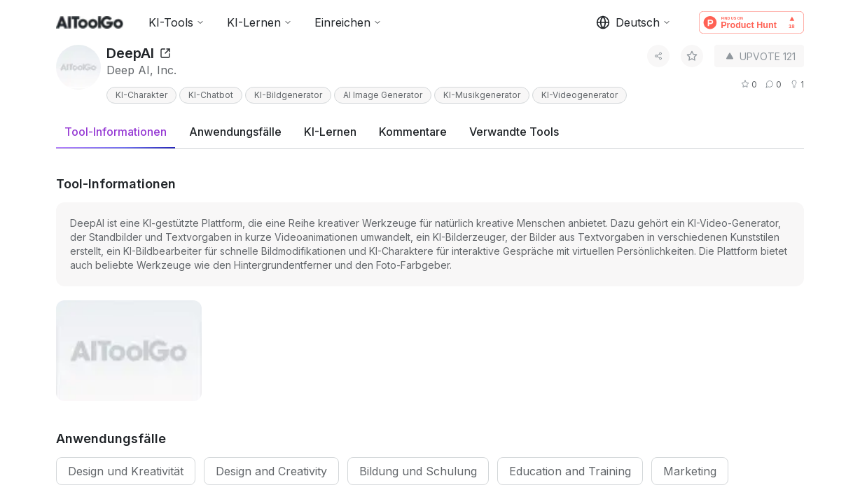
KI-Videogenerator (580, 95)
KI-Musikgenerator (482, 95)
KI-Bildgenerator (288, 95)
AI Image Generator (383, 95)
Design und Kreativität (126, 471)
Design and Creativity (271, 471)
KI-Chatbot (211, 95)
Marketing (690, 471)
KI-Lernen (259, 22)
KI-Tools (176, 22)
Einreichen (348, 22)
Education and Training (570, 471)
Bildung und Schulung (418, 471)
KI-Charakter (141, 95)
